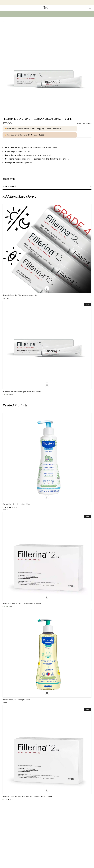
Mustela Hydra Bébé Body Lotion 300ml (16, 504)
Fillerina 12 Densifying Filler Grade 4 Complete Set (20, 295)
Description (9, 179)
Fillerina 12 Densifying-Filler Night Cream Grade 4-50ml (22, 392)
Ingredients (9, 186)
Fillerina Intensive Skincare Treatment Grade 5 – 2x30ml (22, 603)
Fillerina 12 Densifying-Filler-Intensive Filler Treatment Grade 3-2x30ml (27, 796)
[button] (47, 288)
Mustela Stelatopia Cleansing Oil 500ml (16, 700)
